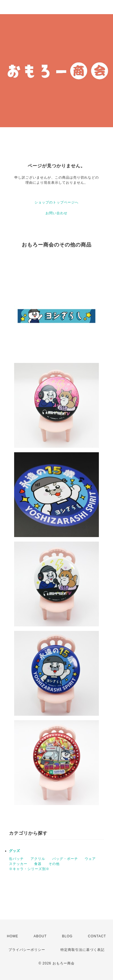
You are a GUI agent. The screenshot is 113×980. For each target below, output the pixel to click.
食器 (38, 864)
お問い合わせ (56, 213)
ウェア (90, 859)
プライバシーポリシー (27, 950)
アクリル (38, 859)
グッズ (15, 851)
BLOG (67, 936)
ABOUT (40, 936)
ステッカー (18, 864)
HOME (13, 936)
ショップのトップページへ (56, 202)
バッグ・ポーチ (65, 859)
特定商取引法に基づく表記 (82, 950)
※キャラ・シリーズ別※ (29, 869)
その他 (54, 864)
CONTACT (97, 936)
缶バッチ (16, 859)
